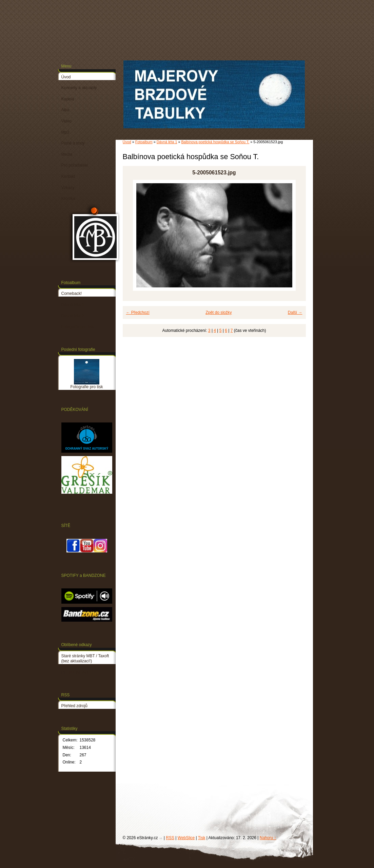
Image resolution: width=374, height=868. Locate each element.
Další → (295, 313)
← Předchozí (138, 313)
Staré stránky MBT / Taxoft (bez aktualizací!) (85, 659)
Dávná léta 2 (73, 316)
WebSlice (186, 838)
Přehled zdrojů (74, 706)
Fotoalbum (144, 142)
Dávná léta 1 (167, 142)
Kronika (68, 199)
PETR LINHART (76, 672)
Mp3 (65, 132)
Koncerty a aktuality (79, 88)
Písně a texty (73, 143)
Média (67, 154)
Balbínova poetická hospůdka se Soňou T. (215, 142)
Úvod (127, 142)
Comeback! (72, 294)
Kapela (68, 99)
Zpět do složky (219, 313)
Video (66, 121)
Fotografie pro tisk (78, 327)
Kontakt (68, 176)
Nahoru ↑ (268, 838)
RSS (170, 838)
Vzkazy (68, 188)
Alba (65, 110)
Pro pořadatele (75, 165)
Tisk (202, 838)
